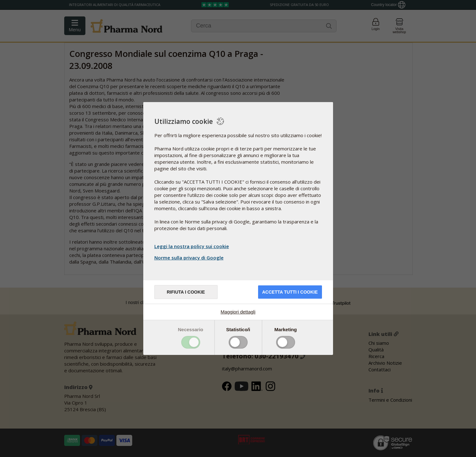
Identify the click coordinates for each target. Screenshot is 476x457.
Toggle (191, 342)
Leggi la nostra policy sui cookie (192, 246)
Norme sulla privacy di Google (190, 258)
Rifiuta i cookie (186, 292)
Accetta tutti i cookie (290, 292)
